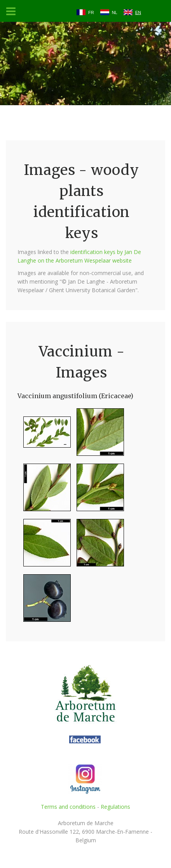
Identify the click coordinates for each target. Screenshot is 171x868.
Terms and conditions (68, 807)
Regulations (115, 807)
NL (115, 12)
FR (91, 12)
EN (138, 12)
